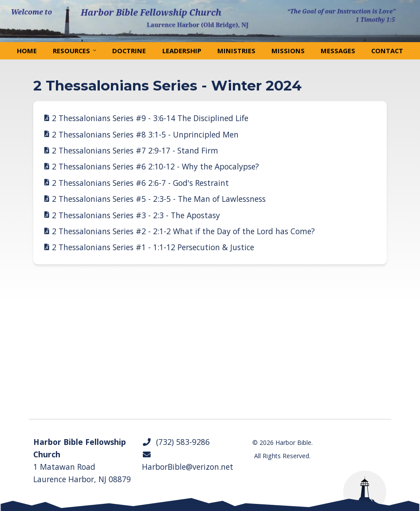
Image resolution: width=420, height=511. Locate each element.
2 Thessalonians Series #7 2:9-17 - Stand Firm (135, 150)
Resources (71, 51)
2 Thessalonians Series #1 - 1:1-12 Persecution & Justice (153, 247)
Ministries (236, 51)
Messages (338, 51)
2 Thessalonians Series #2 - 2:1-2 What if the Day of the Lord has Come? (183, 231)
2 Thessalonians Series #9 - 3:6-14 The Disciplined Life (150, 118)
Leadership (182, 51)
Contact (387, 51)
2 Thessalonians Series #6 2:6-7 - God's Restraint (140, 183)
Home (27, 51)
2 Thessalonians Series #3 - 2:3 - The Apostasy (136, 215)
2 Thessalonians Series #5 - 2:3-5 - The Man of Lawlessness (159, 199)
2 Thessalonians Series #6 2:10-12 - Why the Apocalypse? (155, 166)
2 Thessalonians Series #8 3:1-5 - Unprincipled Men (145, 134)
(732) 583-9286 (176, 442)
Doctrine (129, 51)
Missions (288, 51)
